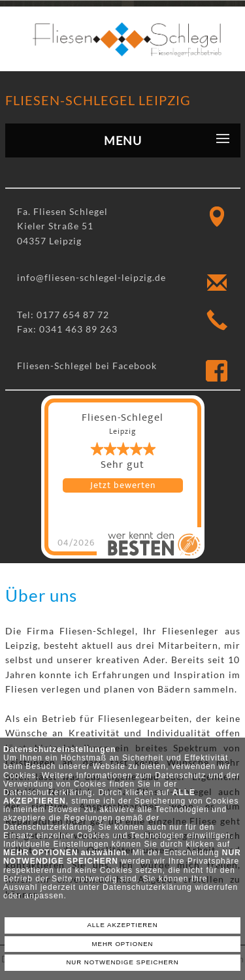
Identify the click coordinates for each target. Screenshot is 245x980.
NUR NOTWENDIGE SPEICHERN (122, 962)
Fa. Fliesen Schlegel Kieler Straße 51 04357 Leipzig (62, 226)
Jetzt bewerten (123, 485)
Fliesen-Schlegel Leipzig (98, 100)
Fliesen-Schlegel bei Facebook (87, 366)
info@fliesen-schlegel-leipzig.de (91, 277)
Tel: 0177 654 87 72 (63, 315)
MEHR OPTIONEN (122, 944)
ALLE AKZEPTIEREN (122, 925)
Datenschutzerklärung (48, 792)
